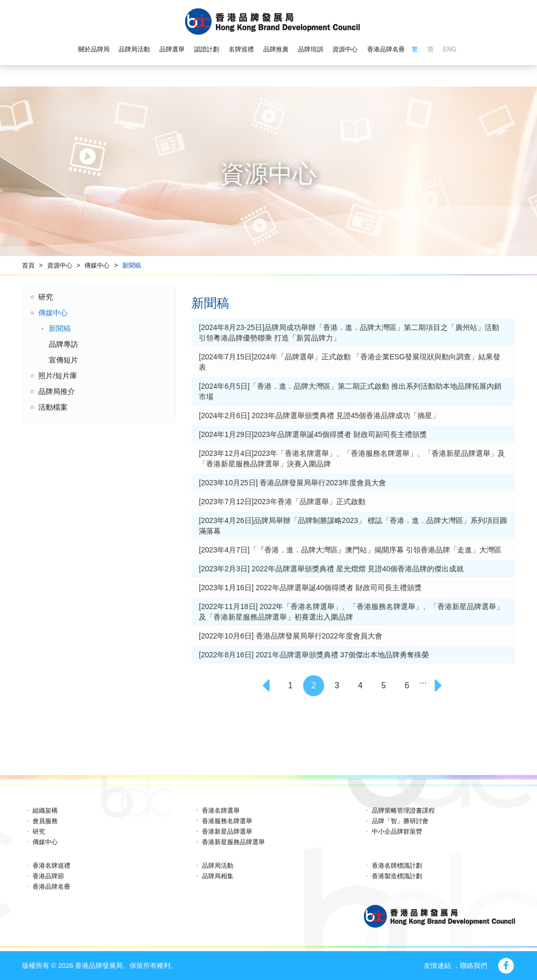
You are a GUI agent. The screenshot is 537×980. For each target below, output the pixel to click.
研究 (46, 297)
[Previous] (267, 686)
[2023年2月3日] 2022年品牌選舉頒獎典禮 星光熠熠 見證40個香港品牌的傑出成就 (331, 569)
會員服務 (45, 821)
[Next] (439, 686)
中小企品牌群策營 (397, 832)
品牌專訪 (63, 344)
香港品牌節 (48, 876)
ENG (449, 49)
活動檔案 (53, 407)
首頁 (28, 265)
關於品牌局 (94, 49)
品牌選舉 (172, 49)
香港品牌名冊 (386, 49)
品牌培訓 (310, 49)
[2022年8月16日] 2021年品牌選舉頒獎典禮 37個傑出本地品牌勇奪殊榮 (314, 655)
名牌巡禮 (241, 49)
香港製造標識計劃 (397, 876)
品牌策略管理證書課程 (403, 811)
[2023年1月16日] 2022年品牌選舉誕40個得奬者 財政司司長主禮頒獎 (310, 588)
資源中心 (345, 49)
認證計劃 (207, 49)
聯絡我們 (474, 966)
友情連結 (437, 966)
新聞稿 (132, 265)
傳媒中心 (97, 265)
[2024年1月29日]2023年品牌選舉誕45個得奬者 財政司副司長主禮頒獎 (313, 434)
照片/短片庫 (58, 376)
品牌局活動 (134, 49)
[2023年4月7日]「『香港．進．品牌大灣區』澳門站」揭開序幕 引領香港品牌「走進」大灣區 (350, 550)
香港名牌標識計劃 (397, 866)
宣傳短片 (63, 360)
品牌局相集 (218, 876)
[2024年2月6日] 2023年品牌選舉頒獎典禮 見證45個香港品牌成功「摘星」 (319, 416)
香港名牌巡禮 (51, 866)
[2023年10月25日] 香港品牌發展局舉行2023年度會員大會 (292, 483)
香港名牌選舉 (221, 811)
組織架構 (45, 811)
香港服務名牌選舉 (227, 821)
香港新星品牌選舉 (227, 832)
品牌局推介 (57, 391)
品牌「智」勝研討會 (400, 821)
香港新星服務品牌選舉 (233, 842)
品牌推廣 (276, 49)
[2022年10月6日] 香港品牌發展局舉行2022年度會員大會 (290, 636)
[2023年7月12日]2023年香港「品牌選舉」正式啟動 (282, 502)
